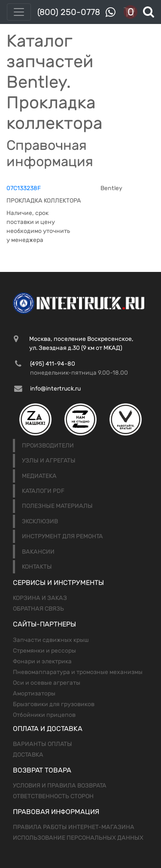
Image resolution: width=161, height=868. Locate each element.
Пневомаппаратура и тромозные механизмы (78, 672)
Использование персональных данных (78, 838)
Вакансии (38, 552)
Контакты (37, 567)
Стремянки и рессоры (44, 651)
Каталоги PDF (43, 491)
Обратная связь (38, 609)
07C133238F (24, 188)
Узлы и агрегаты (49, 461)
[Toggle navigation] (19, 12)
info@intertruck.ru (55, 389)
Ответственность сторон (53, 796)
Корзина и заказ (40, 598)
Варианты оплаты (43, 744)
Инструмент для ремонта (62, 536)
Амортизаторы (34, 694)
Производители (48, 446)
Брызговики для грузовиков (54, 704)
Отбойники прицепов (44, 715)
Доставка (28, 755)
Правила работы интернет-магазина (74, 827)
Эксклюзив (40, 521)
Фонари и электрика (42, 661)
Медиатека (39, 476)
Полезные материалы (57, 506)
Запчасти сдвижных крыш (51, 640)
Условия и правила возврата (60, 786)
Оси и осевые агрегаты (47, 683)
